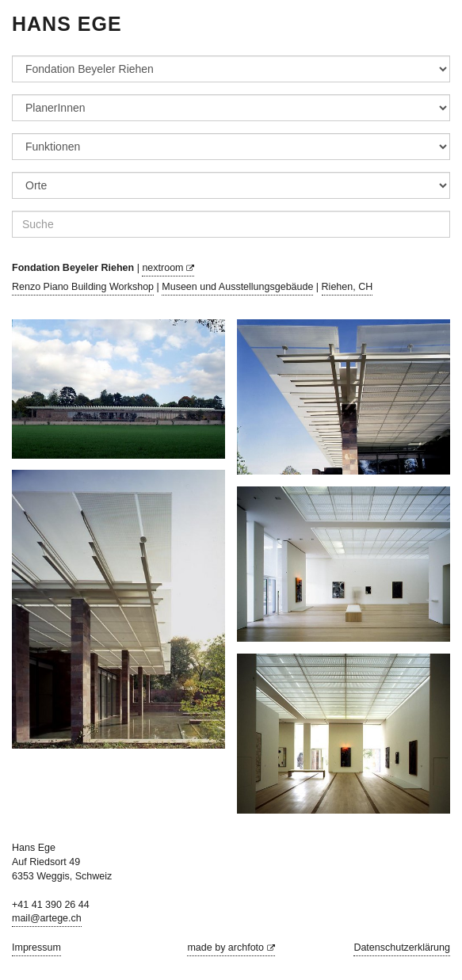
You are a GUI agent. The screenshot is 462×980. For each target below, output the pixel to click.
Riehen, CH (347, 287)
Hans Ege (67, 24)
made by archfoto (231, 948)
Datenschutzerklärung (402, 948)
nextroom (168, 268)
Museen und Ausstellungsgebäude (237, 287)
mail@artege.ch (47, 918)
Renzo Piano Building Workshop (83, 287)
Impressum (36, 948)
